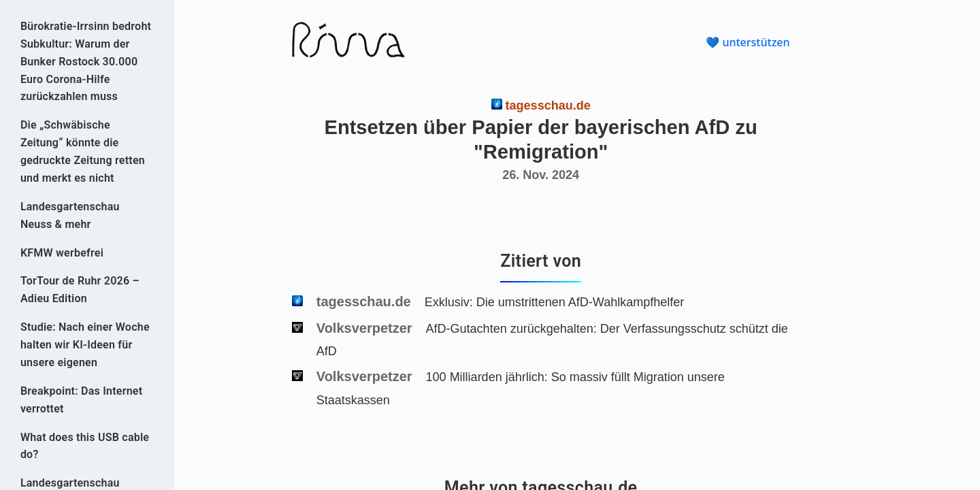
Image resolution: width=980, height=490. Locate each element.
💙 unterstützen (748, 42)
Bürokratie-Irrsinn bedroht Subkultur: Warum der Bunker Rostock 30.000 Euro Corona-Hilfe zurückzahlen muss (86, 62)
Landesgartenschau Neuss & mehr (70, 215)
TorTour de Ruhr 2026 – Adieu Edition (80, 290)
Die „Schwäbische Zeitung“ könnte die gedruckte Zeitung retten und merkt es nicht (83, 151)
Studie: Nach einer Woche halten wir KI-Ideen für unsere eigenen (85, 345)
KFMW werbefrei (62, 253)
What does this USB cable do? (85, 446)
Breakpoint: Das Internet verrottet (81, 400)
